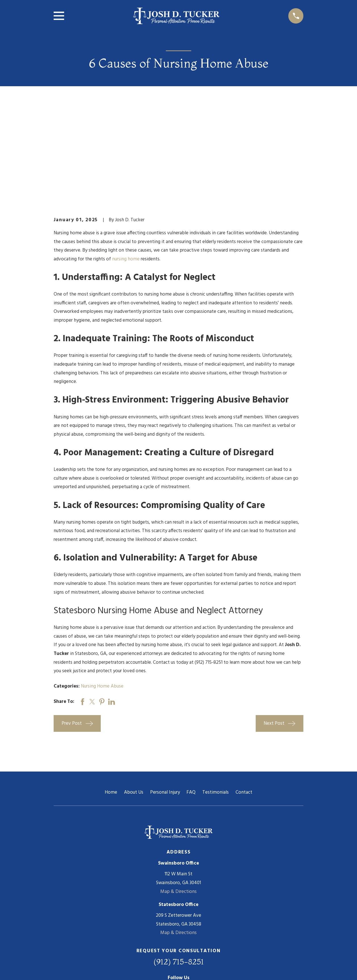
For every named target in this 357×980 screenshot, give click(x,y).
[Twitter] (186, 902)
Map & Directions (178, 804)
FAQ (191, 705)
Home (111, 705)
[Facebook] (171, 902)
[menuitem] (61, 968)
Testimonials (216, 705)
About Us (134, 705)
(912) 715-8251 (179, 874)
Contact (244, 705)
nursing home (126, 171)
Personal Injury (165, 705)
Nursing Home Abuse (102, 599)
